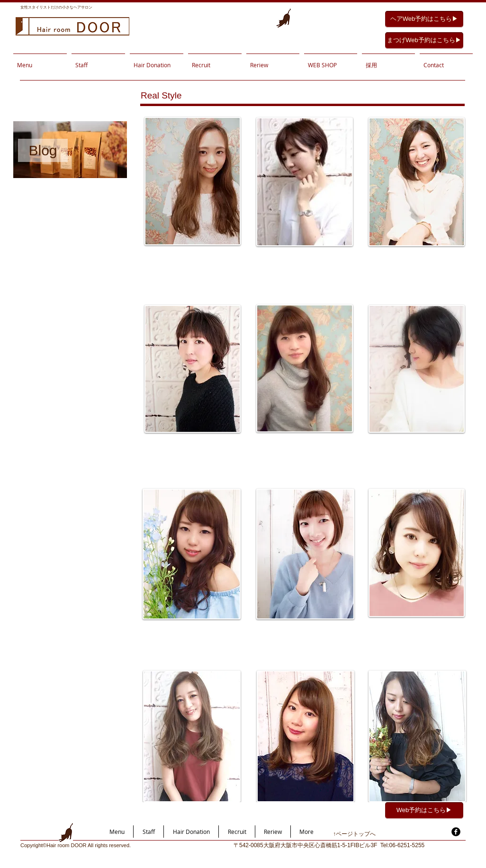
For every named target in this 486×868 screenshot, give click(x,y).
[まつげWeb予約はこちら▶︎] (424, 40)
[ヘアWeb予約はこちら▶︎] (424, 19)
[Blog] (43, 150)
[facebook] (456, 832)
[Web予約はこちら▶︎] (424, 810)
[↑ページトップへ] (366, 834)
